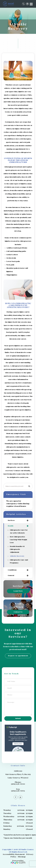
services (11, 520)
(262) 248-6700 (18, 784)
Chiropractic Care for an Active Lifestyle (19, 532)
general (11, 575)
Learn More (18, 591)
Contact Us (18, 612)
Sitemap (22, 857)
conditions (12, 570)
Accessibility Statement (14, 854)
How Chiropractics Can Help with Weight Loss (18, 540)
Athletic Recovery (17, 556)
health (11, 526)
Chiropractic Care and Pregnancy (19, 561)
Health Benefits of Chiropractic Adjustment (17, 549)
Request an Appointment (18, 656)
